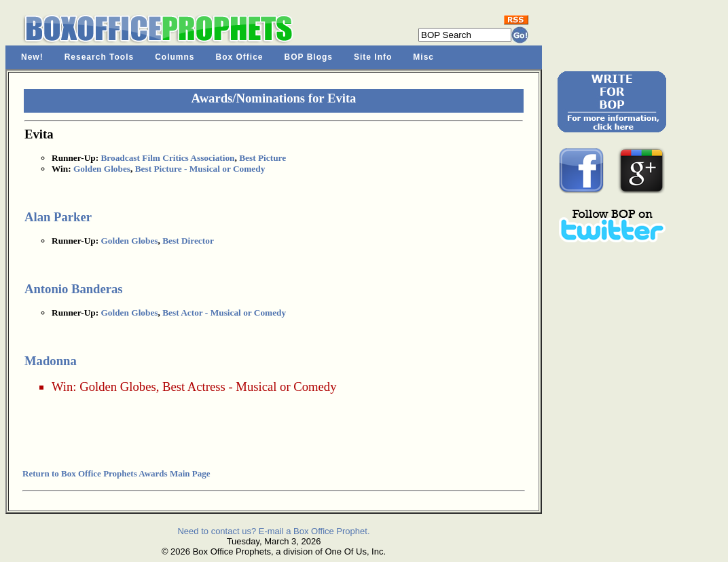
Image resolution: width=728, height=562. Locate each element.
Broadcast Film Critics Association (167, 158)
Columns (175, 57)
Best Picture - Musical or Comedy (200, 169)
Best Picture (262, 158)
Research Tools (99, 57)
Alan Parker (58, 217)
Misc (423, 57)
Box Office (240, 57)
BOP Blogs (309, 57)
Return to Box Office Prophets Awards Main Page (116, 473)
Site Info (373, 57)
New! (32, 57)
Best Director (188, 241)
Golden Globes (102, 169)
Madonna (51, 361)
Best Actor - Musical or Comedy (224, 313)
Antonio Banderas (74, 289)
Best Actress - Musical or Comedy (250, 387)
